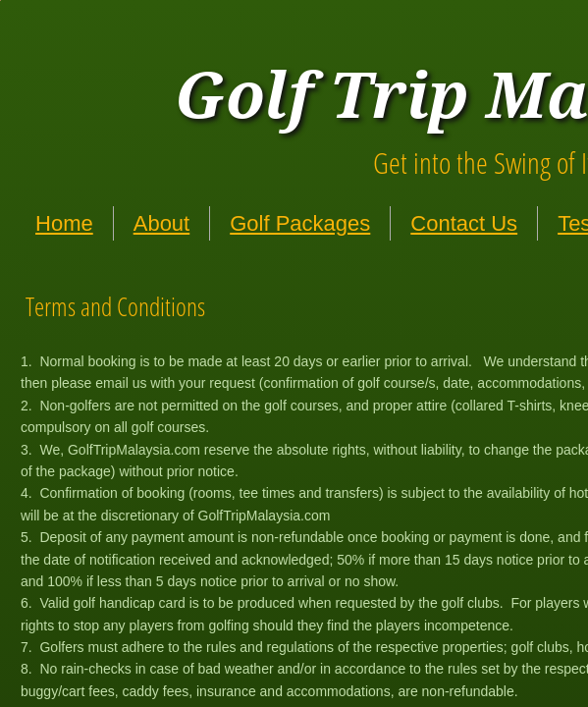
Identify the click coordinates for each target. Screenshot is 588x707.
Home (64, 223)
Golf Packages (300, 223)
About (162, 223)
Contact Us (464, 223)
